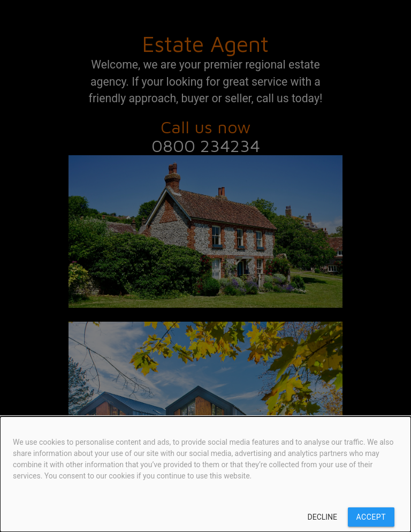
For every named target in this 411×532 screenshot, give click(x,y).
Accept (371, 517)
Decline (323, 517)
